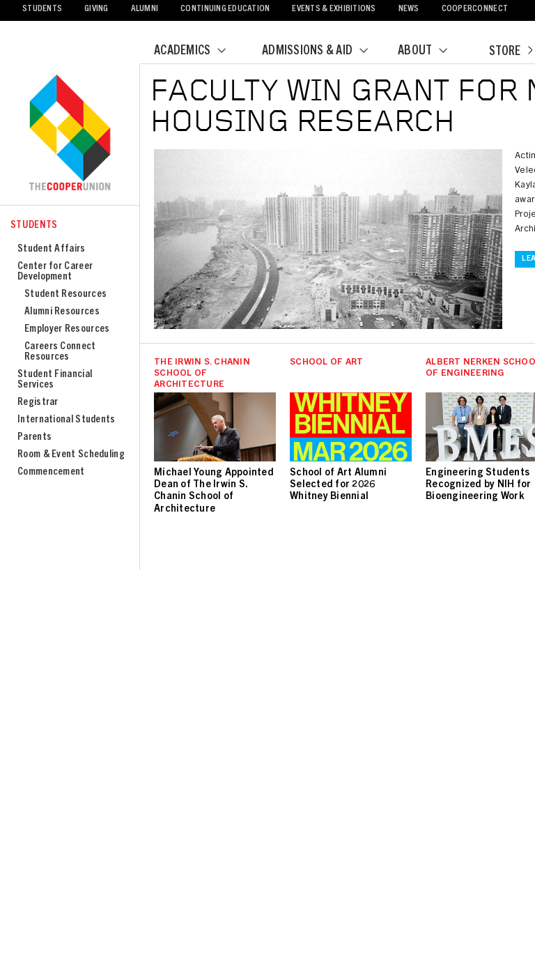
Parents (34, 437)
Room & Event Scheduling (71, 455)
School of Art (326, 363)
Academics (199, 52)
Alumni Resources (62, 312)
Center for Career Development (55, 272)
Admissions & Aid (324, 52)
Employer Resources (67, 329)
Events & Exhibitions (334, 9)
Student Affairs (52, 249)
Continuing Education (225, 9)
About (431, 52)
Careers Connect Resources (60, 352)
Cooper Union (70, 134)
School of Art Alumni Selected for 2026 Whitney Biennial (338, 485)
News (409, 9)
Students (42, 9)
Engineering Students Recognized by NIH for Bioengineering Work (478, 485)
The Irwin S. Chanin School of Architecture (202, 374)
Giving (96, 9)
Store (511, 52)
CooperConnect (475, 9)
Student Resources (65, 294)
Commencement (51, 472)
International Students (67, 420)
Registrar (38, 403)
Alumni (145, 9)
